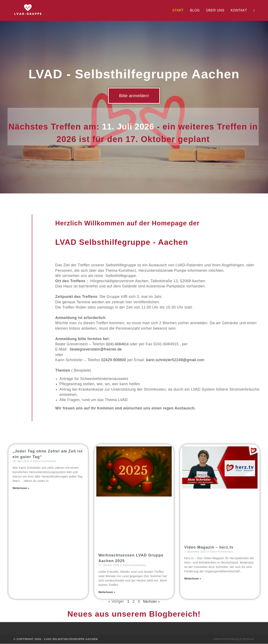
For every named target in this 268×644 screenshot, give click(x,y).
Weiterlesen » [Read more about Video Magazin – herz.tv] (193, 579)
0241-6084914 (119, 344)
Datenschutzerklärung (226, 639)
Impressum (248, 639)
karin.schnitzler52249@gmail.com (176, 360)
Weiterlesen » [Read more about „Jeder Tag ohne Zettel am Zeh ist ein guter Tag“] (21, 488)
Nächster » (152, 602)
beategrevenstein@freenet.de (96, 349)
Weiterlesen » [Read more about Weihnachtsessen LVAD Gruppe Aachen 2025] (107, 592)
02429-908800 (114, 360)
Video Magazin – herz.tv (208, 547)
